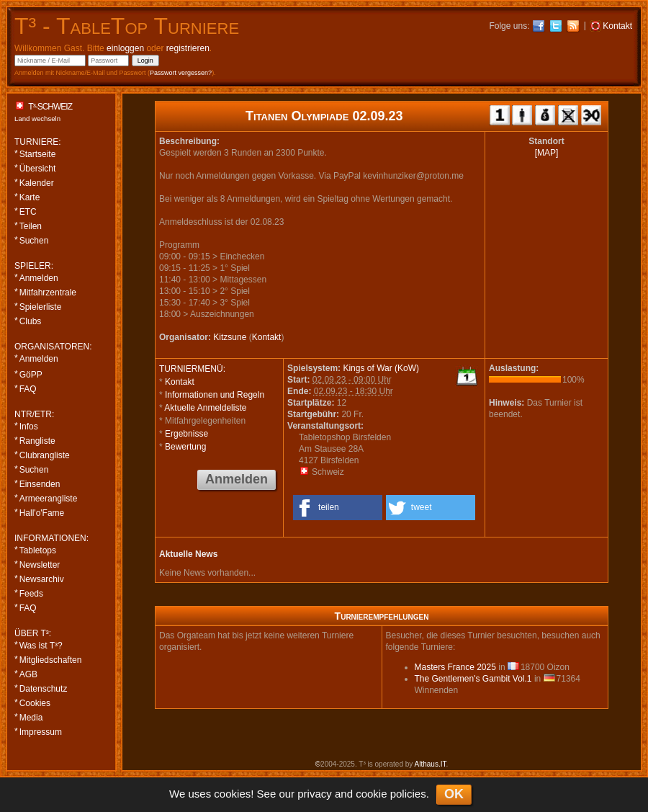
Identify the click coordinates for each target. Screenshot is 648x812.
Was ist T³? (41, 646)
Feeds (31, 594)
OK (454, 794)
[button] (338, 508)
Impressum (41, 732)
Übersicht (38, 169)
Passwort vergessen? (181, 73)
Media (31, 718)
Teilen (31, 226)
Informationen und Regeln (215, 395)
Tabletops (38, 550)
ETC (28, 212)
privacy (315, 794)
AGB (28, 674)
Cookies (35, 703)
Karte (30, 197)
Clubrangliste (45, 455)
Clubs (31, 321)
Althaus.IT (431, 764)
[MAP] (547, 153)
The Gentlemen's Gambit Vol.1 (473, 679)
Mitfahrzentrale (48, 293)
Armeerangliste (49, 499)
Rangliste (37, 441)
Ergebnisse (186, 434)
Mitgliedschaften (51, 660)
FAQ (28, 389)
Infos (29, 427)
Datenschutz (44, 689)
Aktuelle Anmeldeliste (205, 408)
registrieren (188, 48)
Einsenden (40, 484)
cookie (371, 794)
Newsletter (40, 565)
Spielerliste (41, 307)
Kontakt (267, 337)
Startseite (38, 154)
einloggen (125, 48)
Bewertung (185, 447)
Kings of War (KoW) (381, 368)
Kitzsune (230, 337)
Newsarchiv (42, 579)
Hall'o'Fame (42, 513)
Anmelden (39, 278)
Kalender (37, 183)
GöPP (31, 375)
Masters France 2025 (455, 667)
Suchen (34, 241)
